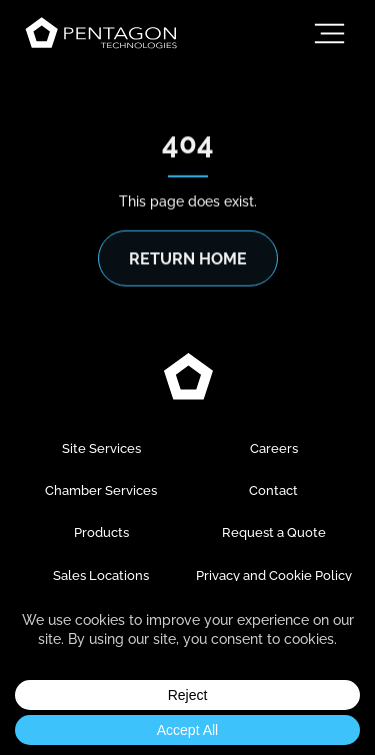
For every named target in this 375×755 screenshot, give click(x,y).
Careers (274, 448)
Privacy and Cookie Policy (274, 575)
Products (101, 532)
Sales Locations (101, 575)
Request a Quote (274, 532)
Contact (273, 490)
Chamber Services (101, 490)
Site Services (101, 448)
